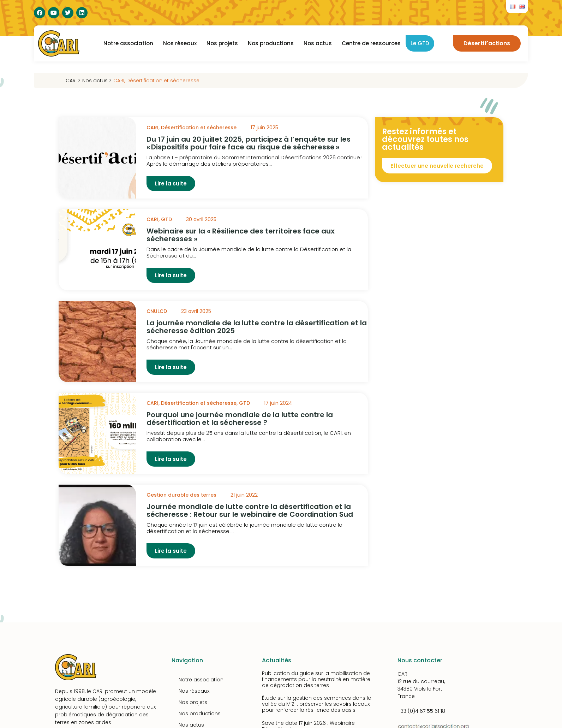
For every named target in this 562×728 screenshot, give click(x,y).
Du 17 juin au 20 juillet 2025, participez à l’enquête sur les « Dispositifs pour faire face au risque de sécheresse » (249, 143)
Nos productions (271, 43)
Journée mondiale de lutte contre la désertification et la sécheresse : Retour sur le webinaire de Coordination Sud (250, 510)
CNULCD (157, 311)
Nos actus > (97, 81)
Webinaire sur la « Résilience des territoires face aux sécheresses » (241, 235)
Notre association (128, 43)
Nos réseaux (180, 43)
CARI (119, 81)
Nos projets (222, 43)
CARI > (73, 81)
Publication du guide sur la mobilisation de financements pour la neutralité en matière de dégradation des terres (316, 679)
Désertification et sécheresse (163, 81)
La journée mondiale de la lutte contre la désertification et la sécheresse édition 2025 (257, 327)
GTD (166, 219)
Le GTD (420, 43)
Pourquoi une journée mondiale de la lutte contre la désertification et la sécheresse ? (240, 419)
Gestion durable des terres (181, 495)
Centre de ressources (371, 43)
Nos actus (318, 43)
